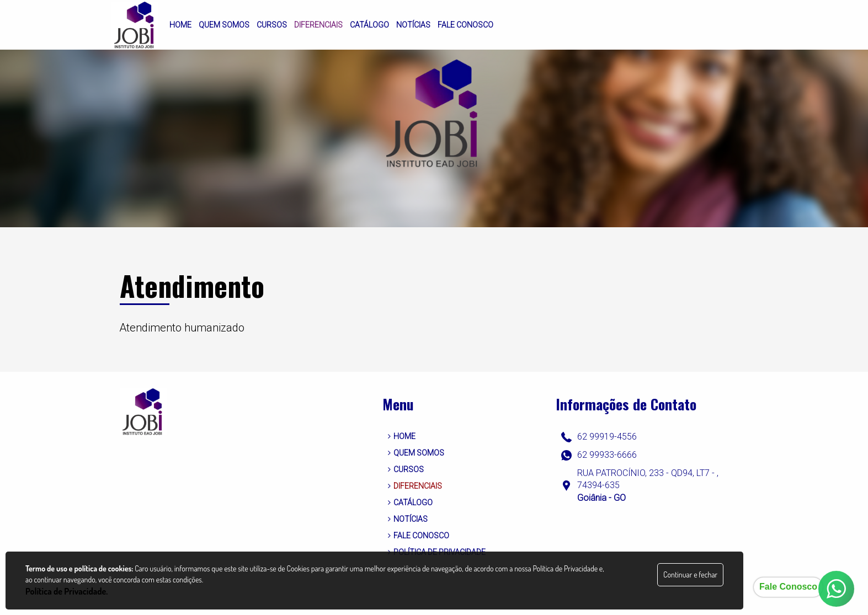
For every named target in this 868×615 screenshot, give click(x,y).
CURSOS (406, 469)
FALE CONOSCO (419, 536)
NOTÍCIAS (408, 519)
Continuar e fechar (690, 574)
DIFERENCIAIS (415, 486)
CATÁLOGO (410, 502)
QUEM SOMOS (416, 453)
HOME (402, 436)
